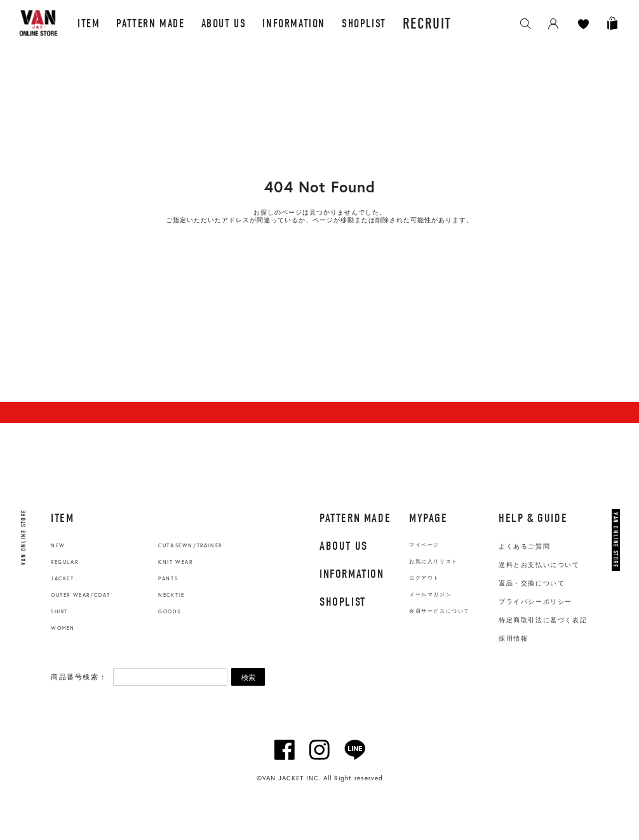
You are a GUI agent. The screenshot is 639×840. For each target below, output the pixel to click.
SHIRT (59, 611)
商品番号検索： (79, 677)
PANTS (168, 578)
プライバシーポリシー (535, 602)
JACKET (63, 578)
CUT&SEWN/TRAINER (190, 545)
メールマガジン (430, 595)
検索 (248, 677)
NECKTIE (171, 595)
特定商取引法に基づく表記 (543, 620)
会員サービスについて (440, 611)
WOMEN (63, 628)
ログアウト (424, 578)
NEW (58, 545)
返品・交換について (532, 583)
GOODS (169, 611)
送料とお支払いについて (539, 565)
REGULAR (64, 562)
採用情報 (513, 638)
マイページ (424, 545)
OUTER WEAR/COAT (81, 595)
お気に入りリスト (434, 562)
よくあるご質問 (524, 546)
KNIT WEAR (175, 562)
